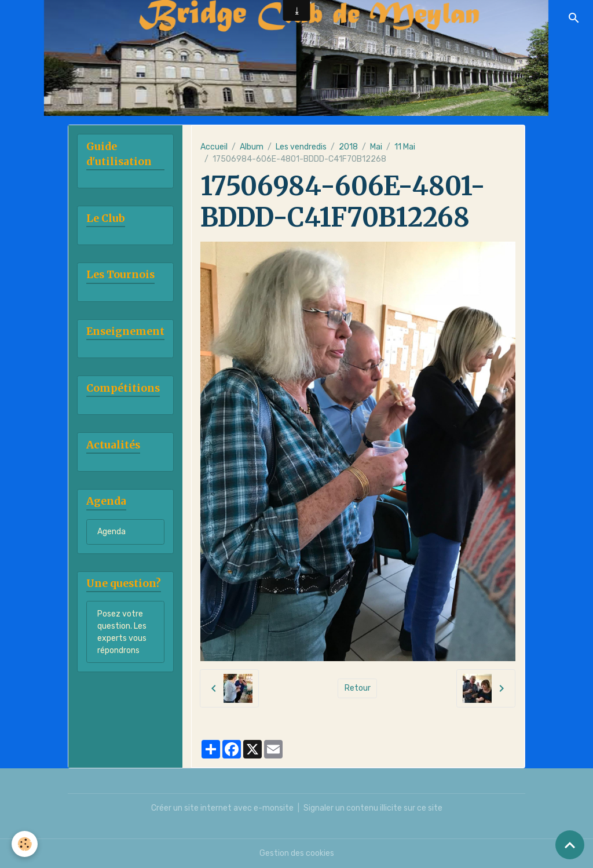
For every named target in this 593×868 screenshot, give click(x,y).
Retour (358, 688)
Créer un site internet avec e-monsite (222, 808)
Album (252, 147)
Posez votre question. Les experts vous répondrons (122, 632)
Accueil (214, 147)
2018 (348, 147)
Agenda (111, 532)
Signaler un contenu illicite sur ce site (373, 808)
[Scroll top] (570, 845)
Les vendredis (301, 147)
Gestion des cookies (297, 853)
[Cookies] (25, 844)
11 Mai (405, 147)
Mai (376, 147)
